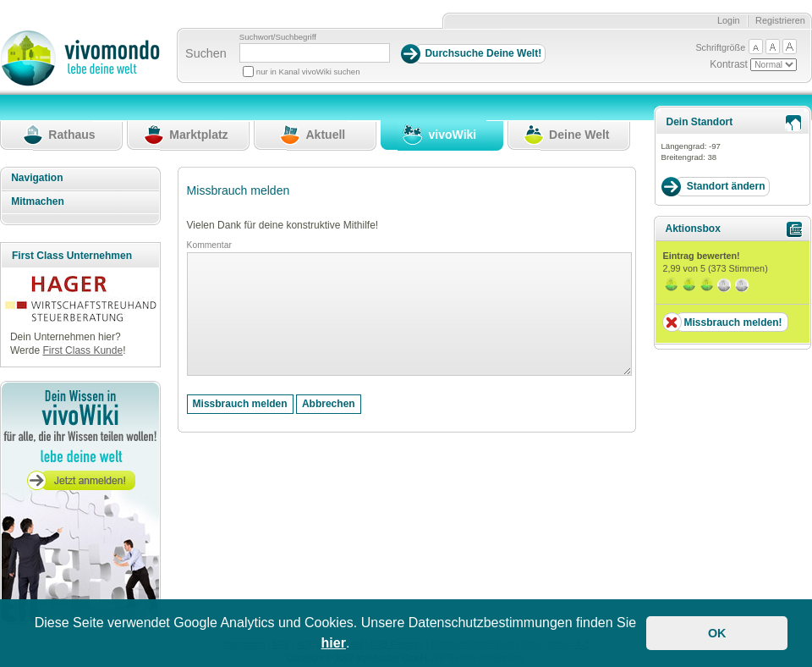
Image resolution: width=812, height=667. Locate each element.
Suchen (206, 53)
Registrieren (780, 20)
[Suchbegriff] (315, 53)
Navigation (37, 178)
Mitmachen (38, 201)
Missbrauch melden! (732, 322)
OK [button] (717, 633)
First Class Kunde (82, 350)
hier (334, 643)
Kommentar (209, 245)
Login (729, 20)
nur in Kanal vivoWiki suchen (308, 72)
